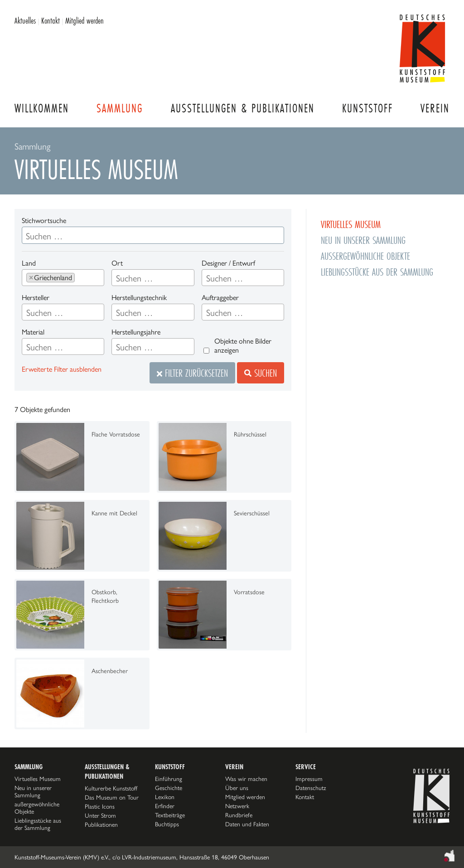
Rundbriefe (239, 815)
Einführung (169, 779)
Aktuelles (25, 20)
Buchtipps (167, 824)
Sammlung (120, 108)
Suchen (261, 373)
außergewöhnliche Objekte (365, 256)
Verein (435, 108)
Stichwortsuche (44, 221)
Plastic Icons (100, 806)
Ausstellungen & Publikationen (243, 108)
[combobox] (63, 278)
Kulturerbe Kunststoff (111, 788)
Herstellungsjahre (136, 332)
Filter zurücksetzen (192, 373)
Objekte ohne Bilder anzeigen (243, 346)
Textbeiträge (170, 815)
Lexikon (165, 797)
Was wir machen (246, 779)
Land (29, 263)
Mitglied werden (85, 20)
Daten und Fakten (247, 824)
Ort (117, 263)
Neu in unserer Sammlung (363, 240)
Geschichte (169, 788)
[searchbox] (80, 278)
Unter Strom (100, 815)
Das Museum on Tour (112, 797)
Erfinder (165, 806)
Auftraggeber (220, 298)
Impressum (309, 779)
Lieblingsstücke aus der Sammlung (377, 272)
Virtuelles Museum (351, 224)
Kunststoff (367, 108)
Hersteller (36, 298)
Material (33, 332)
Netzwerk (237, 806)
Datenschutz (311, 788)
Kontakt (51, 20)
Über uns (237, 788)
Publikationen (101, 824)
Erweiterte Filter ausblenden (62, 369)
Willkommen (42, 108)
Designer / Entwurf (228, 263)
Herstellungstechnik (139, 298)
